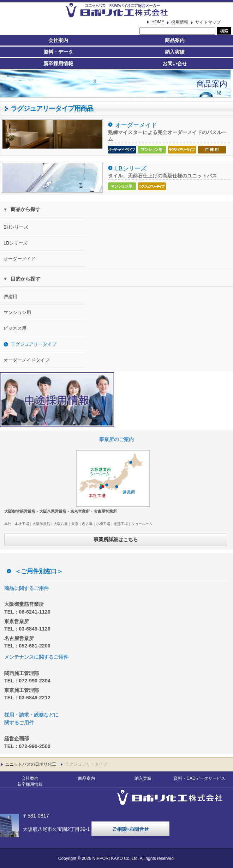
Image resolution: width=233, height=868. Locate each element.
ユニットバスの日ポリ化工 (31, 764)
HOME (158, 22)
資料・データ (58, 52)
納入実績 (175, 52)
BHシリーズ (16, 227)
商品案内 (175, 40)
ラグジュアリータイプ (34, 344)
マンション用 (17, 312)
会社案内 (58, 40)
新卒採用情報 (58, 64)
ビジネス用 (15, 328)
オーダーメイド (136, 125)
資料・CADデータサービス (199, 778)
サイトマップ (208, 22)
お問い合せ (175, 64)
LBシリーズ (131, 168)
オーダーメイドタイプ (26, 360)
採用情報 (180, 22)
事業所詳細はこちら (116, 540)
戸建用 (10, 297)
